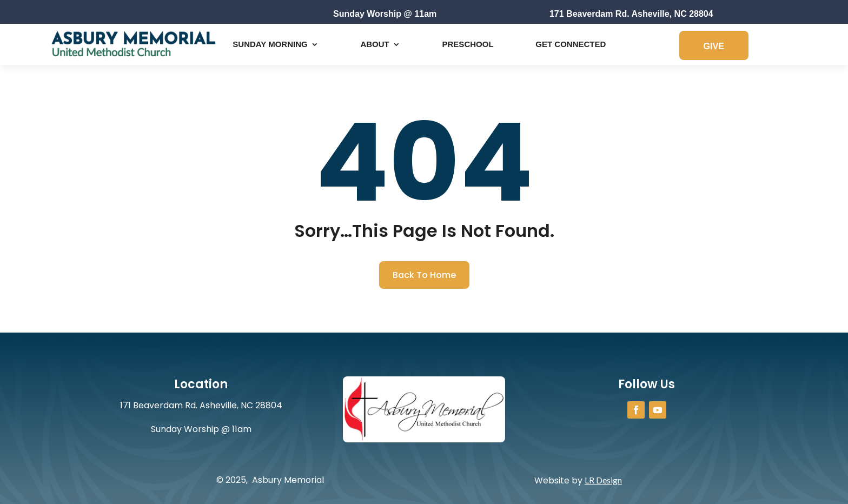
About (375, 44)
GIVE (714, 46)
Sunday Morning (270, 44)
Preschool (468, 44)
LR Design (603, 480)
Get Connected (571, 44)
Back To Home (424, 275)
